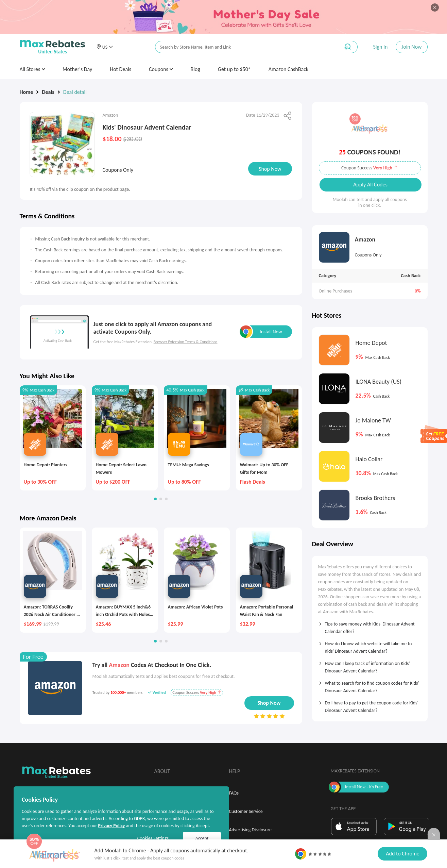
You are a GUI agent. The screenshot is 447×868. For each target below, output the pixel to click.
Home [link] (27, 92)
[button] (105, 47)
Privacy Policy (111, 826)
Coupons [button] (161, 69)
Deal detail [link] (75, 92)
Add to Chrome (402, 854)
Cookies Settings (153, 838)
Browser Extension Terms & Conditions (186, 342)
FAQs (234, 793)
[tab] (370, 625)
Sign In (380, 47)
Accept (202, 838)
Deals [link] (48, 92)
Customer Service (246, 811)
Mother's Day (77, 69)
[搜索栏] (243, 47)
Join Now (411, 47)
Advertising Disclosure (250, 830)
